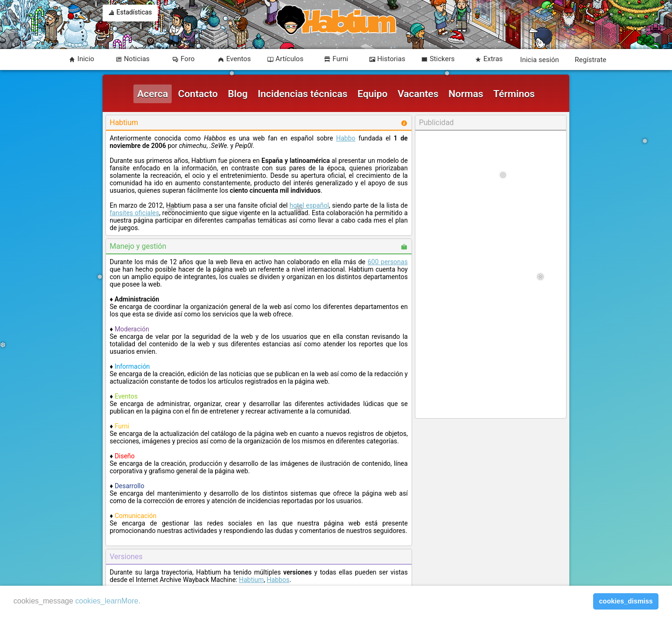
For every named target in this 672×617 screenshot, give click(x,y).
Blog (238, 94)
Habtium (251, 580)
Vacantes (418, 94)
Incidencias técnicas (302, 94)
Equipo (372, 94)
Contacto (198, 94)
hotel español (309, 205)
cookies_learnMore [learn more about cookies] (107, 601)
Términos (514, 94)
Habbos (278, 580)
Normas (466, 94)
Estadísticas (130, 13)
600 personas (388, 262)
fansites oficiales (134, 213)
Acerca (153, 94)
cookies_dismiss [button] (626, 601)
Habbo (346, 138)
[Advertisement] (490, 274)
